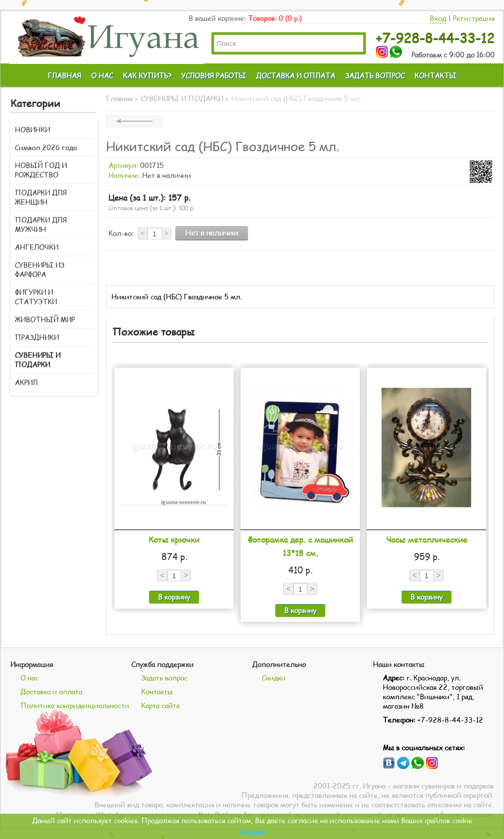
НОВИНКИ (32, 130)
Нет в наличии (212, 233)
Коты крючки (174, 539)
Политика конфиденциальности (75, 705)
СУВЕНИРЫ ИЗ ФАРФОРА (40, 270)
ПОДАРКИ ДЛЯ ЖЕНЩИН (41, 197)
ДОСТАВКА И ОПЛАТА (296, 76)
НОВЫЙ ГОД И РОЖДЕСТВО (41, 170)
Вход (438, 18)
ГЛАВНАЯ (64, 76)
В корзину (174, 597)
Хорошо (252, 832)
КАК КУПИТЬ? (147, 76)
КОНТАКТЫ (435, 76)
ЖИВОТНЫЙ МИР (45, 319)
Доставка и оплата (51, 692)
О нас (29, 678)
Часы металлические (427, 539)
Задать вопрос (164, 678)
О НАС (102, 76)
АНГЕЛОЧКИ (37, 247)
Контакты (157, 692)
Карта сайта (160, 705)
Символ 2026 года (46, 147)
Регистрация (474, 18)
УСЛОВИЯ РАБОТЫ (214, 76)
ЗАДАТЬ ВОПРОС (375, 76)
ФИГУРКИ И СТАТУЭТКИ (36, 297)
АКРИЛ (26, 382)
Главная (119, 98)
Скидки (274, 678)
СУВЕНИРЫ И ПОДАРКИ (38, 360)
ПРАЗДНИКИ (37, 337)
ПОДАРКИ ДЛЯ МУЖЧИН (41, 224)
